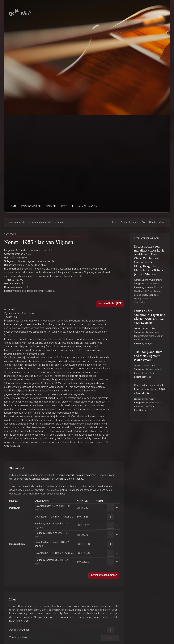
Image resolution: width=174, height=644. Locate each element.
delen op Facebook (121, 222)
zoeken (51, 207)
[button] (110, 304)
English (154, 222)
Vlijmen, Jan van (13, 314)
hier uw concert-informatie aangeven (77, 475)
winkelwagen (88, 207)
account (67, 207)
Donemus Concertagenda (69, 479)
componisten (31, 207)
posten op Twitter (140, 222)
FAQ (63, 494)
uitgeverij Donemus (69, 618)
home (13, 207)
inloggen (163, 222)
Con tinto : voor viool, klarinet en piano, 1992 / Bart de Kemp (150, 389)
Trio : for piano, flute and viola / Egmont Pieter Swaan (148, 355)
